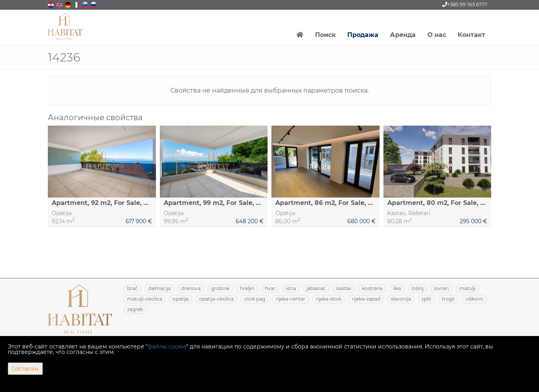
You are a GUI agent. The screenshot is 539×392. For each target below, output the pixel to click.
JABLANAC (316, 288)
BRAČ (132, 288)
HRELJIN (247, 288)
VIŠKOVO (474, 299)
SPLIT (426, 299)
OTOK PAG (255, 299)
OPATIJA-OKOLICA (216, 299)
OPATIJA (181, 299)
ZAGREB (135, 309)
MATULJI (467, 288)
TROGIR (448, 299)
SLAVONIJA (401, 299)
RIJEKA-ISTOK (329, 299)
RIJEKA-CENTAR (290, 299)
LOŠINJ (417, 288)
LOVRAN (441, 288)
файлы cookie (167, 346)
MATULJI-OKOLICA (145, 299)
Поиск (325, 35)
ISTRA (291, 288)
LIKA (397, 288)
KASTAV (344, 288)
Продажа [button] (363, 35)
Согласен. (25, 369)
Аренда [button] (403, 35)
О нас (437, 35)
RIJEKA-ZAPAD (366, 299)
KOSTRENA (372, 288)
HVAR (270, 288)
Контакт (472, 35)
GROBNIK (220, 288)
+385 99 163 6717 (465, 4)
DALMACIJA (159, 288)
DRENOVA (191, 288)
